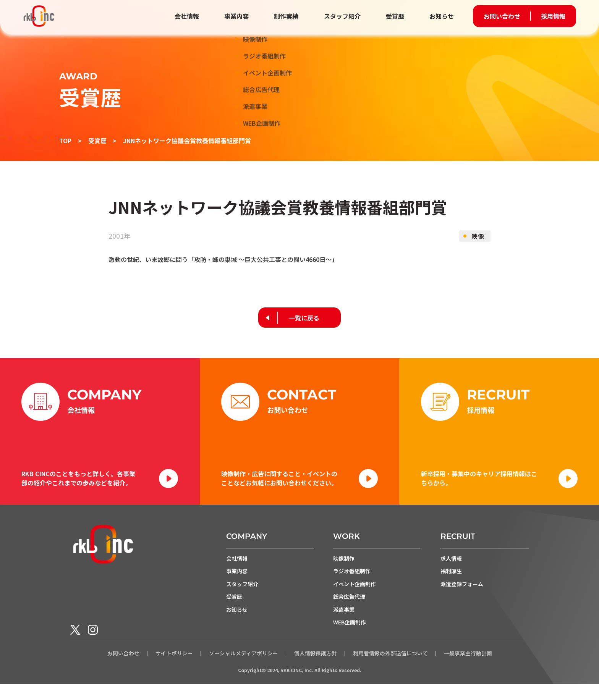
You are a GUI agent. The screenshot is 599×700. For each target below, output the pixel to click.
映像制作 (344, 573)
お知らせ (442, 16)
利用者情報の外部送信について (390, 669)
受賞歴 (396, 16)
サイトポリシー (174, 669)
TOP (65, 141)
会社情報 (193, 16)
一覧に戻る (304, 318)
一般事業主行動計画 (468, 669)
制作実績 (290, 16)
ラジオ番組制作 (352, 586)
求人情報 (451, 573)
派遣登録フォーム (462, 599)
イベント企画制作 (355, 599)
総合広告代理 (349, 612)
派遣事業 (344, 625)
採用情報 (553, 16)
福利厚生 (451, 586)
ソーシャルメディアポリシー (244, 669)
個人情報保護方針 (316, 669)
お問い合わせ (502, 16)
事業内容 (241, 16)
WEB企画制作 (350, 638)
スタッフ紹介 (345, 16)
